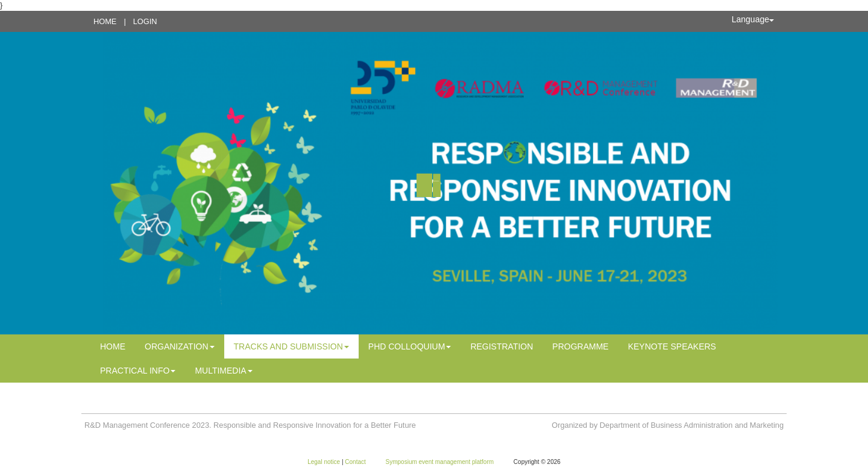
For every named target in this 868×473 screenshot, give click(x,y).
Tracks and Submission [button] (291, 346)
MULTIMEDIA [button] (223, 371)
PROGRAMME (580, 346)
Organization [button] (180, 346)
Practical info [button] (138, 371)
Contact (356, 462)
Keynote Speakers (672, 346)
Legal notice (325, 462)
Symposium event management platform (441, 462)
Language (753, 19)
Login (145, 21)
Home (105, 21)
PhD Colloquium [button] (410, 346)
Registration (502, 346)
